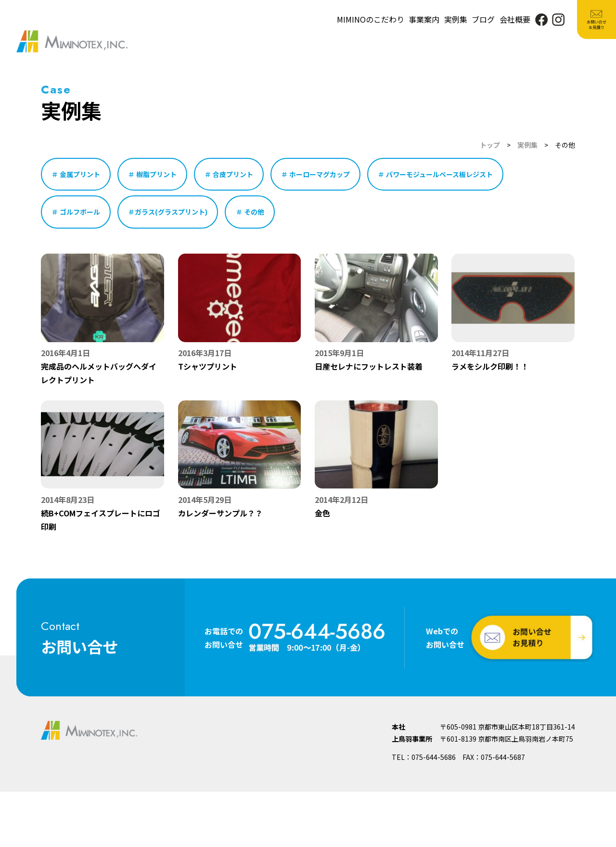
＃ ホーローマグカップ (315, 174)
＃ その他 (250, 212)
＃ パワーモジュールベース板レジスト (435, 174)
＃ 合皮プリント (229, 174)
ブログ (483, 19)
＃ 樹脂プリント (152, 174)
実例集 (456, 19)
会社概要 (515, 19)
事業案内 (424, 19)
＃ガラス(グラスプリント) (168, 212)
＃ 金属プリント (76, 174)
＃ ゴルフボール (76, 212)
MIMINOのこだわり (371, 19)
